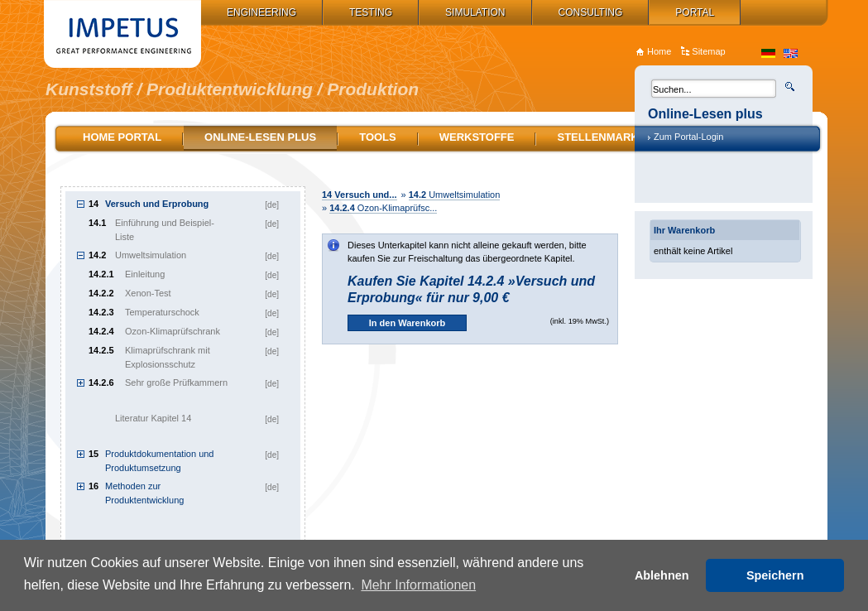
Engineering (261, 12)
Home (659, 51)
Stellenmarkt (601, 137)
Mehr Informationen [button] (418, 585)
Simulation (475, 12)
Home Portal (122, 137)
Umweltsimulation (455, 195)
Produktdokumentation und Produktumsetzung (159, 461)
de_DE (768, 53)
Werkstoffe (477, 137)
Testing (371, 12)
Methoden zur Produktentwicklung (144, 493)
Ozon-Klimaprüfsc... (383, 208)
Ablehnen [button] (662, 575)
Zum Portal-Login (688, 137)
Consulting (591, 12)
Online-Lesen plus (260, 137)
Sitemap (708, 51)
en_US (791, 53)
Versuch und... (360, 195)
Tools (378, 137)
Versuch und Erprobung (157, 204)
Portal (695, 12)
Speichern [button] (775, 575)
